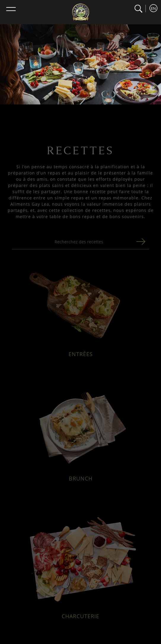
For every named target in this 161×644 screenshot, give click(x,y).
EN (153, 8)
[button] (138, 9)
